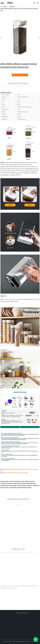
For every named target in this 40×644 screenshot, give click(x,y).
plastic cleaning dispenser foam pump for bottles (16, 473)
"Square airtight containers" (25, 486)
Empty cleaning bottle (10, 486)
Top (36, 639)
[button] (35, 3)
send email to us (20, 75)
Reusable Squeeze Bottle (24, 488)
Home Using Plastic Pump (17, 481)
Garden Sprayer (5, 481)
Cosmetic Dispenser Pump (14, 483)
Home (5, 7)
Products (12, 7)
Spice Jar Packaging (11, 488)
